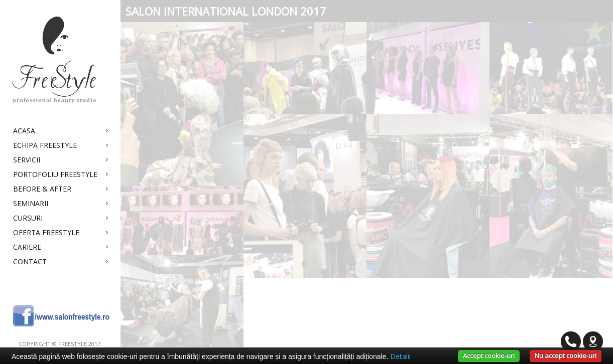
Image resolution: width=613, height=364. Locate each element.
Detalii (400, 356)
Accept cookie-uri (489, 355)
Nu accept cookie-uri (566, 355)
